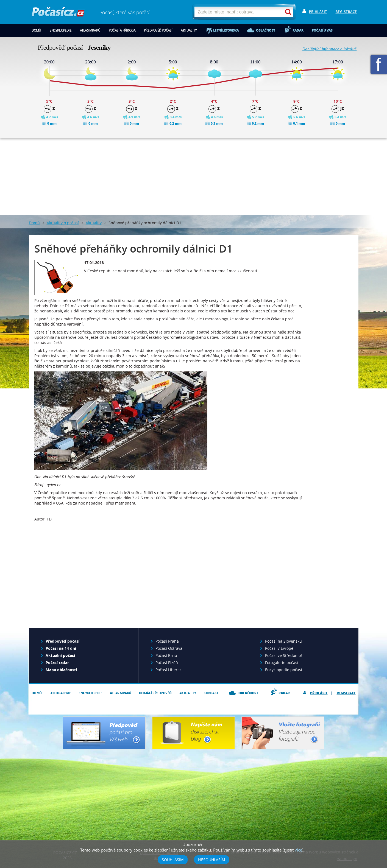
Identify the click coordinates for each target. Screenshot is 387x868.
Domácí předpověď (155, 693)
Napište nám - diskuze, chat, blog (193, 733)
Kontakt (211, 693)
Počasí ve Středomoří (284, 655)
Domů (36, 30)
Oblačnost (265, 30)
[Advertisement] (194, 176)
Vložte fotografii (283, 733)
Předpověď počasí (158, 30)
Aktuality (189, 30)
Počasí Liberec (169, 670)
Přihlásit (318, 12)
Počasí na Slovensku (283, 641)
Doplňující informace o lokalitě (330, 49)
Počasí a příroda (122, 30)
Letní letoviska (226, 30)
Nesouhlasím (212, 860)
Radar (298, 30)
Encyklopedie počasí (284, 670)
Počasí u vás (322, 30)
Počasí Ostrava (169, 648)
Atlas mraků (90, 30)
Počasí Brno (166, 655)
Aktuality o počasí (63, 223)
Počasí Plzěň (167, 663)
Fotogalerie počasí (282, 663)
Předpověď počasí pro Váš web (104, 733)
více (298, 850)
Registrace (346, 12)
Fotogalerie (60, 693)
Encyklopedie (60, 30)
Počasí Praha (167, 641)
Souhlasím (173, 860)
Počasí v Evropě (279, 648)
